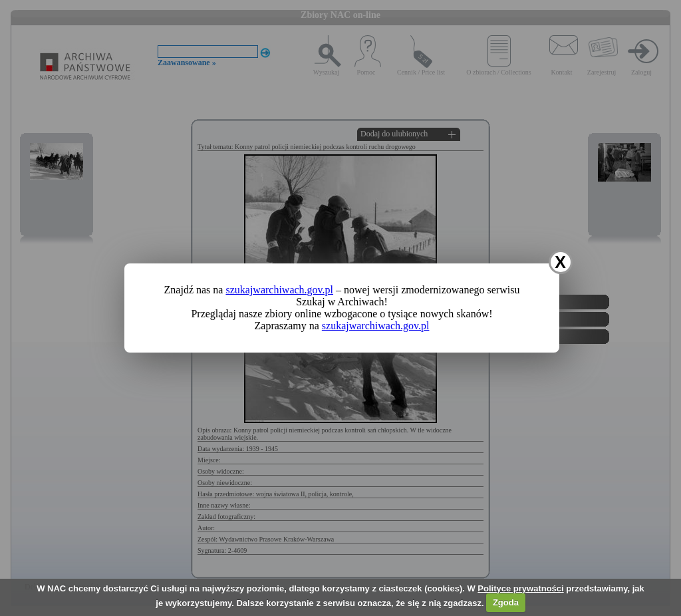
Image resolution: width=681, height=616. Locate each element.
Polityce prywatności (520, 588)
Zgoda (506, 602)
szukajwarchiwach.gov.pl (279, 290)
